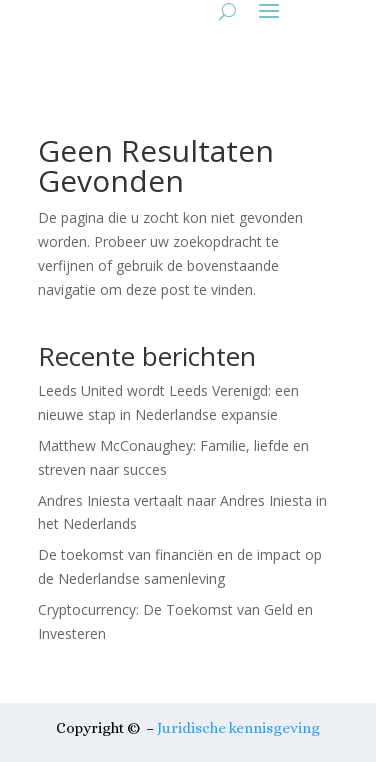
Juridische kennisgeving (238, 728)
